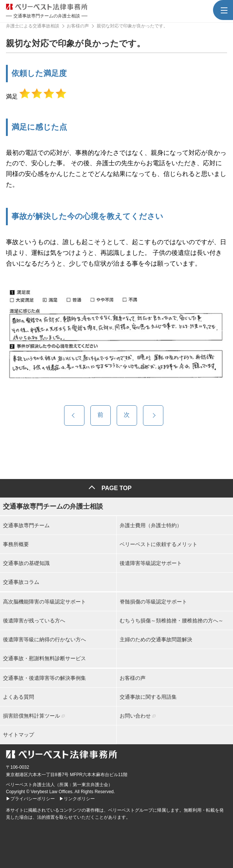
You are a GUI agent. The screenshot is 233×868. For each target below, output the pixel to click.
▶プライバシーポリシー (30, 799)
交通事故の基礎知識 (26, 563)
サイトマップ (19, 735)
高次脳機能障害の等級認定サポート (44, 602)
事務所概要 (16, 544)
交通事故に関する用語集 (148, 697)
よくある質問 (19, 697)
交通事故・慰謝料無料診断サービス (44, 658)
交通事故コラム (21, 582)
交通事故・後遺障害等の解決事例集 (44, 678)
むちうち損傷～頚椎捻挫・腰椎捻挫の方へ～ (172, 621)
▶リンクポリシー (77, 799)
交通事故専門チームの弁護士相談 (53, 506)
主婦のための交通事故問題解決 (156, 639)
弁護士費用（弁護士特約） (151, 525)
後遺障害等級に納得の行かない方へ (44, 639)
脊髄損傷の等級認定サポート (153, 602)
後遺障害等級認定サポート (151, 563)
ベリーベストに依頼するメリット (159, 544)
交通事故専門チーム (26, 525)
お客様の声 (133, 678)
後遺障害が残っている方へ (34, 621)
